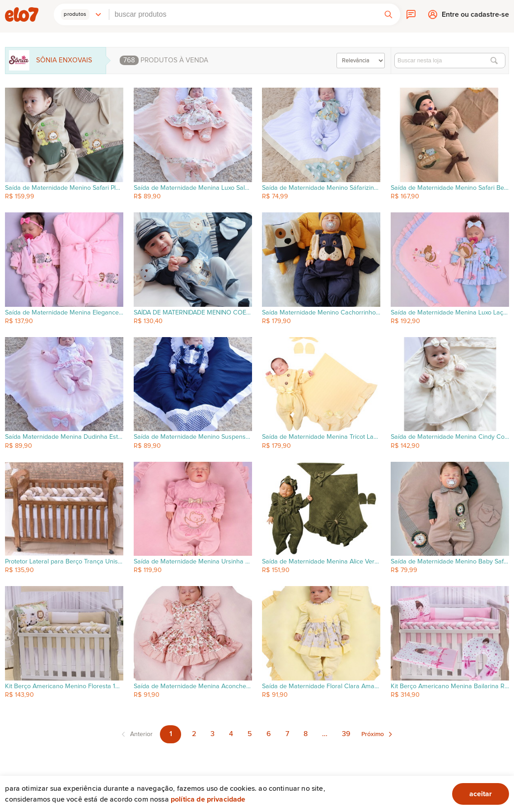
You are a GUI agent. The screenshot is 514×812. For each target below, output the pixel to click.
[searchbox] (243, 14)
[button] (81, 14)
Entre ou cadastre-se (475, 16)
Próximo (373, 734)
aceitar (481, 794)
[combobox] (243, 14)
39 (346, 734)
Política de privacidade (208, 799)
